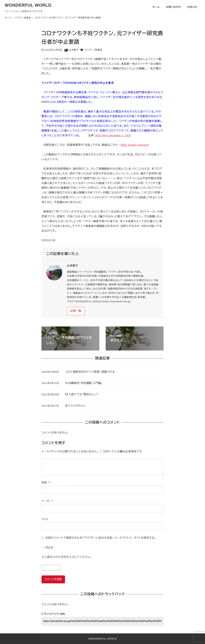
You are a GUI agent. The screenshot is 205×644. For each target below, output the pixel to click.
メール (47, 501)
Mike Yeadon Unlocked (135, 145)
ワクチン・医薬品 (94, 50)
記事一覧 (76, 311)
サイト (45, 519)
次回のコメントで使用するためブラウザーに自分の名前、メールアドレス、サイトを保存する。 (101, 538)
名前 (46, 482)
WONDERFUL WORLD (28, 5)
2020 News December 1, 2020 (113, 135)
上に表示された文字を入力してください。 (67, 557)
